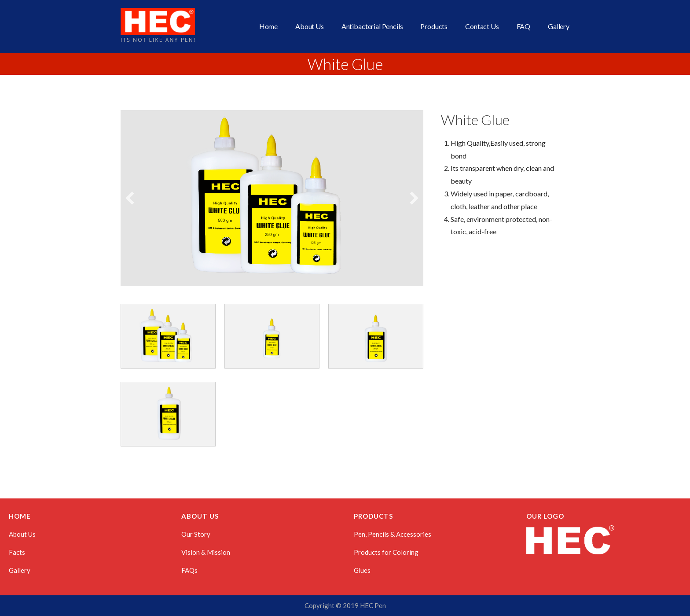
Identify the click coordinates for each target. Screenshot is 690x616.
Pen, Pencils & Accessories (393, 534)
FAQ (524, 26)
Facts (17, 552)
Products (434, 26)
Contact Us (482, 26)
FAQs (189, 570)
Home (268, 26)
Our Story (196, 534)
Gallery (559, 26)
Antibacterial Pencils (372, 26)
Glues (362, 570)
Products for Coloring (386, 552)
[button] (130, 198)
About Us (310, 26)
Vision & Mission (206, 552)
